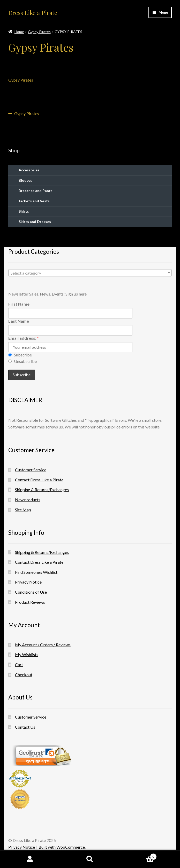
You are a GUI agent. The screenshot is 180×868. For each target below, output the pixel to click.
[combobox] (90, 273)
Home (19, 32)
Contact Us (25, 727)
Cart (19, 664)
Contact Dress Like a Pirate (39, 480)
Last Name (19, 321)
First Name (19, 304)
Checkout (24, 675)
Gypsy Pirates (39, 32)
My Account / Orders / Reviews (43, 645)
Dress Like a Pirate (33, 13)
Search (90, 859)
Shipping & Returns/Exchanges (42, 489)
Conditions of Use (31, 592)
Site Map (23, 510)
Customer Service (31, 470)
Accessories (29, 170)
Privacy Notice (28, 582)
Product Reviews (30, 602)
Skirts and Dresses (35, 222)
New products (28, 500)
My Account (30, 859)
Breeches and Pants (36, 191)
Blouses (25, 180)
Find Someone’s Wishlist (36, 572)
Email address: (24, 338)
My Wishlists (27, 654)
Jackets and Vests (34, 201)
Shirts (24, 211)
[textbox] (90, 273)
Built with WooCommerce (62, 847)
